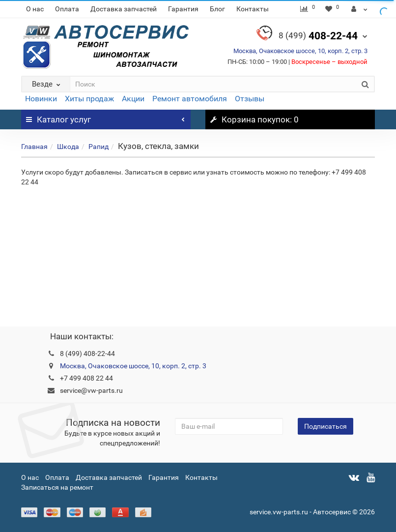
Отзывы (250, 99)
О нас (35, 9)
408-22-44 (318, 36)
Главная (34, 147)
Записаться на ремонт (57, 487)
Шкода (68, 147)
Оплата (67, 9)
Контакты (253, 9)
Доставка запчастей (124, 9)
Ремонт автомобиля (190, 99)
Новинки (41, 99)
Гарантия (183, 9)
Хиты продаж (89, 99)
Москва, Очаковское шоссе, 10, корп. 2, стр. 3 (300, 51)
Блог (217, 9)
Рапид (99, 147)
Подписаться (325, 426)
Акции (133, 99)
